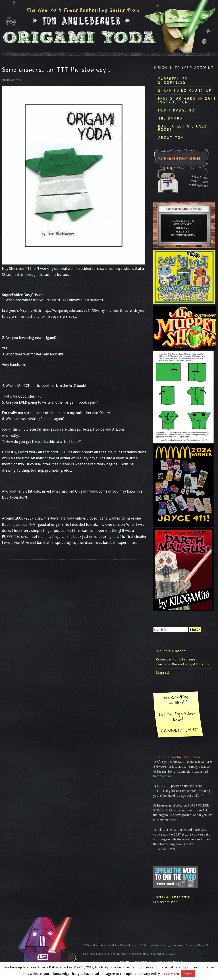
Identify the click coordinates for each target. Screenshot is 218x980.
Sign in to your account (186, 68)
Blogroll (163, 673)
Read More (170, 974)
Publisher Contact (170, 651)
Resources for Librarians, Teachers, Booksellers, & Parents (183, 662)
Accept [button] (188, 974)
